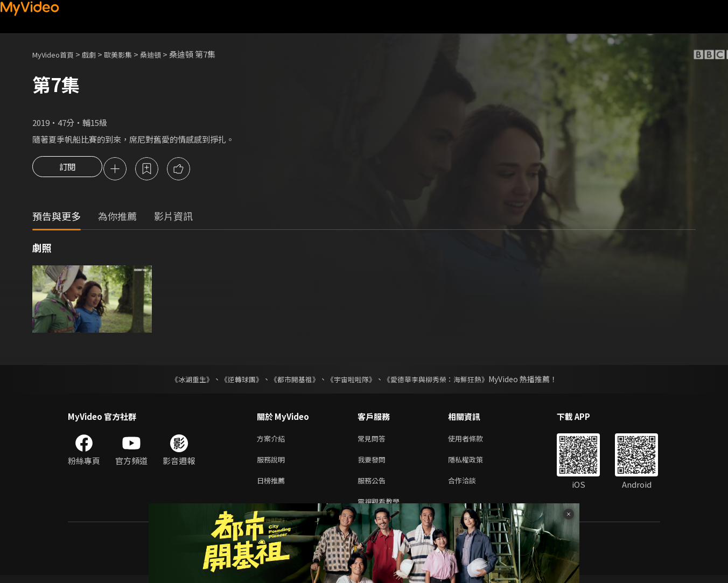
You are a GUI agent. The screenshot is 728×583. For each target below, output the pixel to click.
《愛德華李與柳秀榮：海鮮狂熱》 (443, 381)
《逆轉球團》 (235, 381)
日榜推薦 (273, 486)
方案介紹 (273, 441)
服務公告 (374, 486)
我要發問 (374, 463)
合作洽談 (471, 486)
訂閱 (67, 170)
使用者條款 (475, 441)
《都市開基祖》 (292, 381)
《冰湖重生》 (183, 381)
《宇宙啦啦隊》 (352, 381)
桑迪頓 (166, 54)
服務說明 (273, 463)
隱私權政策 (475, 463)
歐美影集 (130, 54)
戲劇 (97, 54)
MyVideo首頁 (57, 54)
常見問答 (374, 441)
